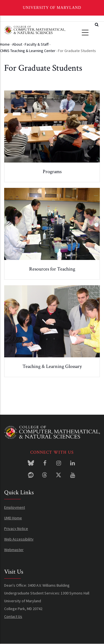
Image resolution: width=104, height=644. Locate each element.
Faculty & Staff (37, 44)
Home (5, 44)
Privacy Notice (16, 529)
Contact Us (13, 616)
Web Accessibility (19, 539)
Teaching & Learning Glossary (52, 366)
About (17, 44)
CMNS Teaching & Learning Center (28, 51)
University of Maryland (52, 8)
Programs (52, 172)
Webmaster (14, 550)
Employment (15, 507)
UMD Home (13, 518)
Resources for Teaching (52, 269)
